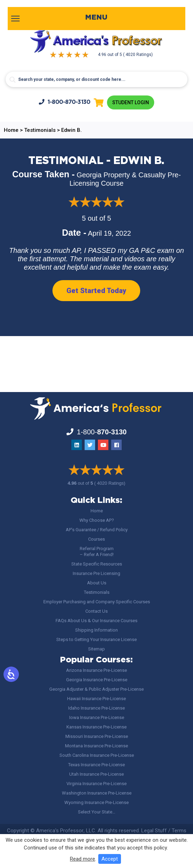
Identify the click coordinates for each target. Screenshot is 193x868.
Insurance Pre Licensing (96, 573)
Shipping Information (96, 630)
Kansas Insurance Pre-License (96, 727)
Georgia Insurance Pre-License (97, 680)
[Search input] (96, 79)
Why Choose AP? (97, 520)
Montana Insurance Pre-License (96, 746)
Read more (83, 859)
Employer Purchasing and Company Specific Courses (97, 602)
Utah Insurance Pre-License (96, 774)
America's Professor (60, 831)
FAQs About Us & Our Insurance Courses (96, 621)
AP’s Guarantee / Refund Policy (97, 530)
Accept (110, 859)
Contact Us (96, 611)
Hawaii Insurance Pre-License (96, 699)
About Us (97, 583)
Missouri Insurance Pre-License (97, 736)
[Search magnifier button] (13, 80)
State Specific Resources (97, 564)
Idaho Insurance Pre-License (96, 708)
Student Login (131, 102)
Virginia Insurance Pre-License (96, 784)
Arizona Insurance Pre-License (96, 670)
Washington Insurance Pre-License (97, 793)
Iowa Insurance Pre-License (97, 717)
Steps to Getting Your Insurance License (96, 639)
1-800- (65, 102)
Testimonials (97, 592)
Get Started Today (96, 291)
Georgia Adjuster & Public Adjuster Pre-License (96, 689)
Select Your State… (97, 812)
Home (97, 511)
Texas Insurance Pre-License (96, 765)
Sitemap (96, 649)
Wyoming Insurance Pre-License (96, 802)
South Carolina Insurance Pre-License (97, 755)
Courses (96, 539)
